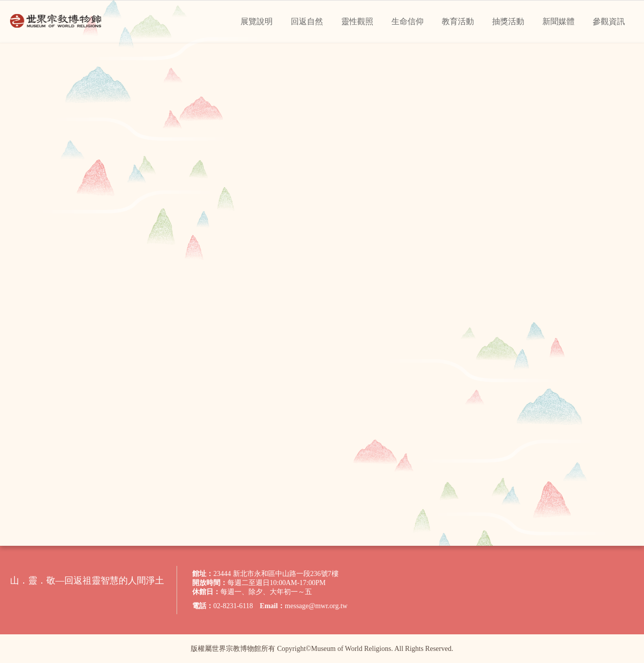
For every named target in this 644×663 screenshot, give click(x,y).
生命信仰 (408, 21)
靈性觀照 (357, 21)
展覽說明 (257, 21)
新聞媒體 (558, 21)
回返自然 (307, 21)
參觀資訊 (609, 21)
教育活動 (458, 21)
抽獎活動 (508, 21)
